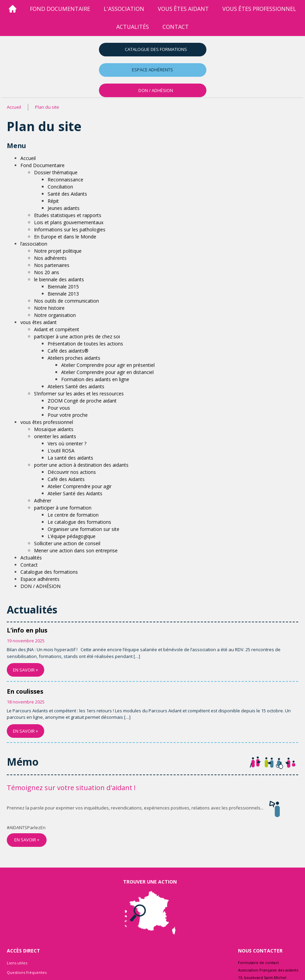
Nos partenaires (52, 265)
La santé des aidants (70, 458)
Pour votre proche (68, 415)
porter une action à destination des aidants (81, 465)
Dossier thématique (56, 172)
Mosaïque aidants (54, 429)
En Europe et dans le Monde (65, 237)
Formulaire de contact (258, 963)
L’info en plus (27, 630)
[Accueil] (13, 9)
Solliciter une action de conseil (67, 543)
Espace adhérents (152, 70)
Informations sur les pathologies (70, 229)
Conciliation (60, 187)
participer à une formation (63, 508)
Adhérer (43, 501)
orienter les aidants (55, 436)
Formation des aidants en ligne (95, 379)
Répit (53, 201)
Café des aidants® (68, 351)
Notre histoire (49, 308)
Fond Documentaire (60, 9)
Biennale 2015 (63, 287)
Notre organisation (55, 315)
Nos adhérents (50, 258)
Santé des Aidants (67, 194)
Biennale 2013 (63, 294)
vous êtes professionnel (259, 9)
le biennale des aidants (59, 279)
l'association (124, 9)
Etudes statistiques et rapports (68, 215)
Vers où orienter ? (67, 443)
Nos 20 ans (47, 272)
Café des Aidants (66, 479)
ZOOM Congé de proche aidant (82, 401)
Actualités (133, 27)
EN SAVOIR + (26, 670)
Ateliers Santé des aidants (76, 386)
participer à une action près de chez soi (77, 336)
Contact (176, 27)
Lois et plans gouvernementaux (69, 222)
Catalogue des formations (156, 49)
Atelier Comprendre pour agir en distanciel (107, 372)
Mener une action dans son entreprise (76, 550)
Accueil (28, 158)
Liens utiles (17, 963)
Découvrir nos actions (72, 472)
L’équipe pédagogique (72, 536)
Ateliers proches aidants (74, 358)
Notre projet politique (58, 251)
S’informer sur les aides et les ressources (79, 394)
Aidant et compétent (57, 329)
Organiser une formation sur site (83, 529)
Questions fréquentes (27, 972)
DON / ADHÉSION (156, 90)
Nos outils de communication (66, 301)
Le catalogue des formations (79, 522)
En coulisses (25, 691)
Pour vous (59, 408)
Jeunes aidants (64, 208)
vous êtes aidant (183, 9)
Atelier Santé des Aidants (75, 493)
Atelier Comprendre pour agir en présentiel (108, 365)
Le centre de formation (73, 515)
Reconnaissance (65, 180)
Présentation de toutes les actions (85, 344)
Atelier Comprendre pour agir (80, 486)
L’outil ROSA (61, 451)
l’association (34, 244)
